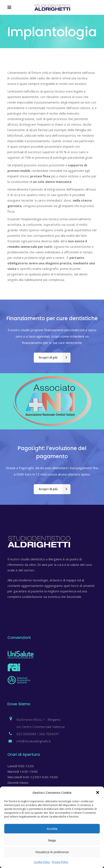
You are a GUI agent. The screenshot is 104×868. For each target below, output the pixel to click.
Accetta (52, 829)
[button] (98, 792)
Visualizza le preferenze (52, 852)
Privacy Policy (60, 862)
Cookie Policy (42, 862)
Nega (52, 840)
